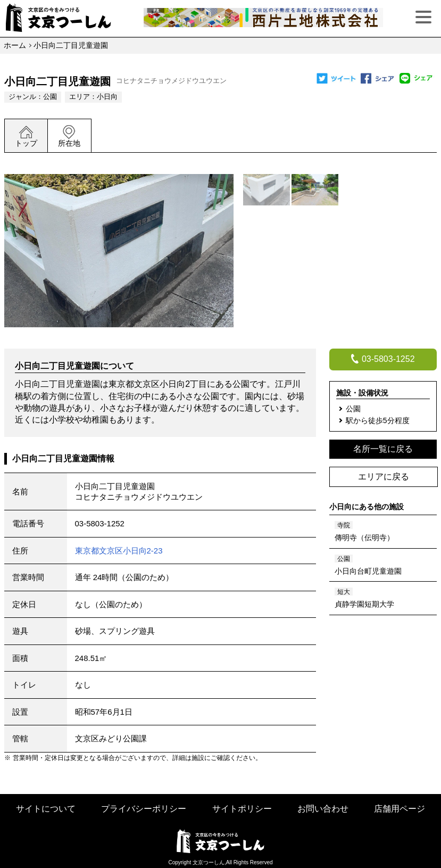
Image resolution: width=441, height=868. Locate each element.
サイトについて (46, 809)
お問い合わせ (323, 809)
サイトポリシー (242, 809)
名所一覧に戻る (383, 449)
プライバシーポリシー (144, 809)
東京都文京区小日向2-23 (119, 551)
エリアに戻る (384, 477)
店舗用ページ (400, 809)
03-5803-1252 (100, 523)
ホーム (15, 45)
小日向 (107, 97)
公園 (50, 97)
